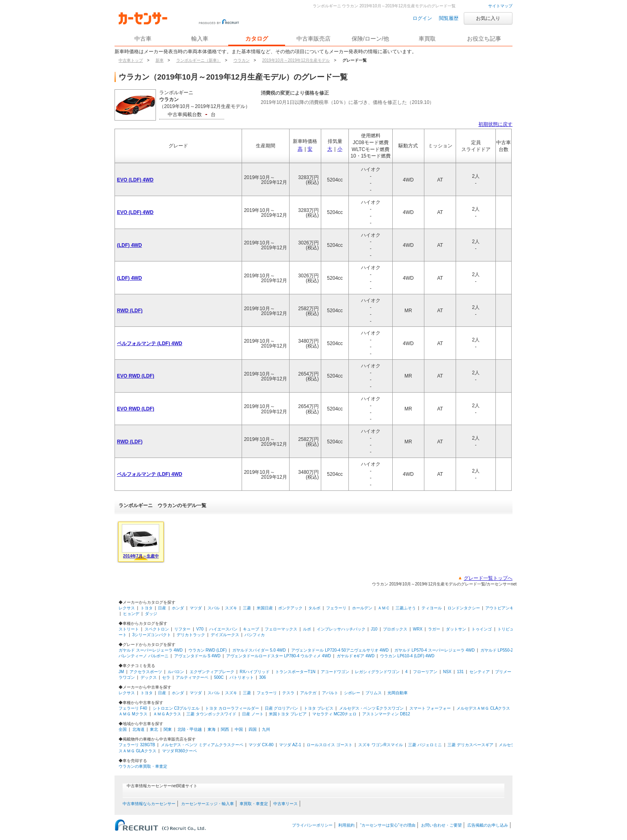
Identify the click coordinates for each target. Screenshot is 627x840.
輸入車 (200, 39)
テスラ (288, 693)
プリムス (374, 693)
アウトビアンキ (499, 608)
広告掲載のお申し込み (488, 825)
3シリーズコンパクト (152, 635)
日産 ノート (253, 714)
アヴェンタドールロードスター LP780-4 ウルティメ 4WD (279, 656)
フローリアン (425, 672)
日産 (162, 608)
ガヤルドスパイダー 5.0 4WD (259, 650)
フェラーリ (336, 608)
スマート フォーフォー (430, 708)
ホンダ (178, 608)
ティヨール (432, 608)
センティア (480, 672)
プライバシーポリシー (312, 825)
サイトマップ (500, 6)
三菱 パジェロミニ (425, 745)
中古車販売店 (313, 39)
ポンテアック (290, 608)
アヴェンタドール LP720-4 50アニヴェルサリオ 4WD (340, 650)
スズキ (231, 608)
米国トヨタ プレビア (288, 714)
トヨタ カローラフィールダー (232, 708)
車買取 (427, 39)
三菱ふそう (406, 608)
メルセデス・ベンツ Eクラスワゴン (371, 708)
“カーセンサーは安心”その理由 (388, 825)
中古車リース (285, 804)
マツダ (196, 608)
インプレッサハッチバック (341, 629)
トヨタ (147, 608)
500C (219, 677)
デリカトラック (191, 635)
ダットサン (456, 629)
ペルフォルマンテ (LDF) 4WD (150, 343)
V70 (200, 629)
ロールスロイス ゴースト (330, 745)
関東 (168, 729)
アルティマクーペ (192, 677)
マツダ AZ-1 (290, 745)
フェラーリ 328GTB (137, 745)
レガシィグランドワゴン (377, 672)
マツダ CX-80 (261, 745)
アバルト (330, 693)
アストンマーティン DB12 (386, 714)
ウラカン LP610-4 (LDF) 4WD (407, 656)
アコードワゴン (335, 672)
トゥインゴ (482, 629)
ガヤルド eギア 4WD (356, 656)
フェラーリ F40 (133, 708)
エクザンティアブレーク (212, 672)
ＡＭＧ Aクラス (167, 714)
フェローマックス (281, 629)
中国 (239, 729)
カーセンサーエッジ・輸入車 (208, 804)
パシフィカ (255, 635)
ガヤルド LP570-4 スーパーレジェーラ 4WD (435, 650)
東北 (154, 729)
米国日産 (265, 608)
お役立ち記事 (484, 39)
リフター (182, 629)
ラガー (434, 629)
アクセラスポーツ (146, 672)
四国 (253, 729)
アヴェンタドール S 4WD (197, 656)
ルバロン (176, 672)
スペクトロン (157, 629)
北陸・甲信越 (190, 729)
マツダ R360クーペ (180, 751)
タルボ (314, 608)
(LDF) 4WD (129, 245)
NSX (447, 672)
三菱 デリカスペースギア (470, 745)
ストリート (129, 629)
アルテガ (308, 693)
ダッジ (151, 614)
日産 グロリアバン (282, 708)
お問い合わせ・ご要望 (441, 825)
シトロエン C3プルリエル (176, 708)
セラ (166, 677)
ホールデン (362, 608)
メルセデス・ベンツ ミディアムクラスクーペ (202, 745)
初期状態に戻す (495, 124)
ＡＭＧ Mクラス (133, 714)
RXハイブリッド (255, 672)
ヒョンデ (131, 614)
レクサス (127, 608)
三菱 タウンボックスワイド (211, 714)
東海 (212, 729)
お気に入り (488, 18)
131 (460, 672)
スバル (214, 608)
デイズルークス (225, 635)
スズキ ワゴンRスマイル (381, 745)
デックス (149, 677)
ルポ (307, 629)
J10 (374, 629)
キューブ (251, 629)
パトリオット (242, 677)
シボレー (352, 693)
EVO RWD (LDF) (136, 376)
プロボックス (395, 629)
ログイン (422, 18)
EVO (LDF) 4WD (135, 180)
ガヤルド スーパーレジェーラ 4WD (151, 650)
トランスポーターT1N (295, 672)
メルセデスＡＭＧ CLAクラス (483, 708)
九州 (266, 729)
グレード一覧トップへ (488, 578)
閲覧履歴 (449, 18)
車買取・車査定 (254, 804)
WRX (418, 629)
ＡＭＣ (384, 608)
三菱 (247, 608)
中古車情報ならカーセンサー (149, 804)
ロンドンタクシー (464, 608)
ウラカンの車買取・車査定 (143, 766)
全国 (123, 729)
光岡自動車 (398, 693)
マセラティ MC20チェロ (334, 714)
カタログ (257, 39)
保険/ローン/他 (370, 39)
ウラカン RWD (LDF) (208, 650)
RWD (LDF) (130, 311)
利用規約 (346, 825)
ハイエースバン (223, 629)
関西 (225, 729)
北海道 (138, 729)
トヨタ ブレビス (319, 708)
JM (121, 672)
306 (263, 677)
